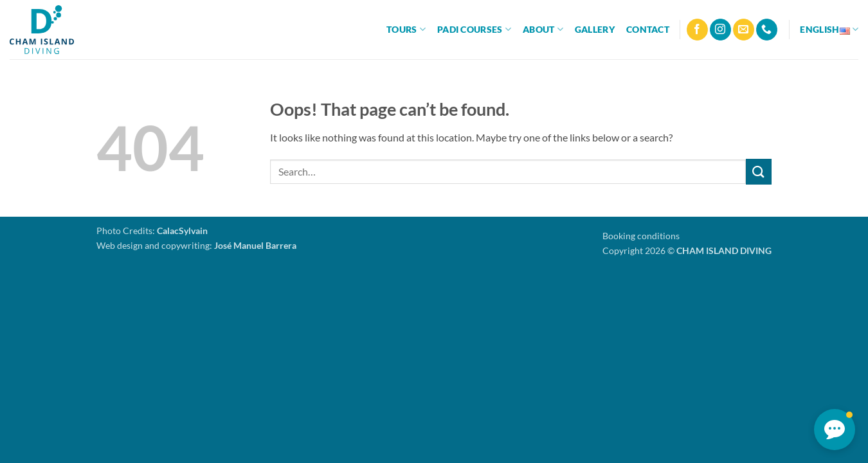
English (829, 29)
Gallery (595, 29)
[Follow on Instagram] (720, 30)
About (543, 29)
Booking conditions (641, 236)
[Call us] (767, 30)
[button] (835, 430)
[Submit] (759, 171)
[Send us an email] (744, 30)
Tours (406, 29)
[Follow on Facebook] (697, 30)
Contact (648, 29)
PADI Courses (474, 29)
